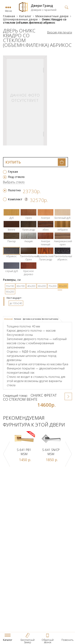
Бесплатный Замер (28, 641)
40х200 (31, 286)
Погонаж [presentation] (18, 319)
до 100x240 (16, 303)
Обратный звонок (48, 641)
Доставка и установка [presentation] (32, 319)
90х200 (10, 292)
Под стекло (16, 177)
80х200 (63, 286)
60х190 (21, 286)
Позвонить (67, 640)
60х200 (42, 286)
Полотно (14, 190)
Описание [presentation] (8, 319)
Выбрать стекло (14, 182)
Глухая (13, 172)
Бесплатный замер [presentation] (50, 319)
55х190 (10, 286)
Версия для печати (60, 32)
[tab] (9, 319)
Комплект (15, 199)
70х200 (52, 286)
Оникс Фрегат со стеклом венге (30, 397)
